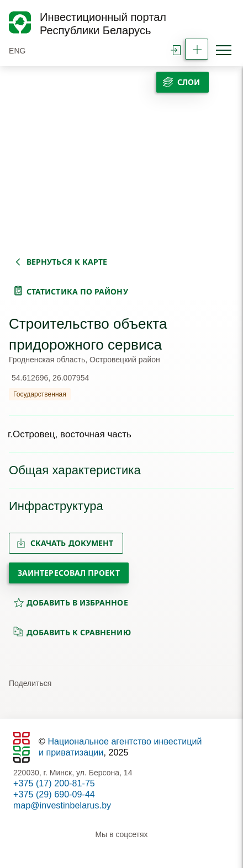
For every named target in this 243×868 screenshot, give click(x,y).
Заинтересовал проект (69, 573)
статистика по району (77, 291)
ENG (17, 51)
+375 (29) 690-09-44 (54, 794)
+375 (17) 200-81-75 (54, 783)
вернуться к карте (67, 262)
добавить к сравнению (72, 632)
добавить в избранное (71, 602)
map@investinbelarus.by (62, 805)
